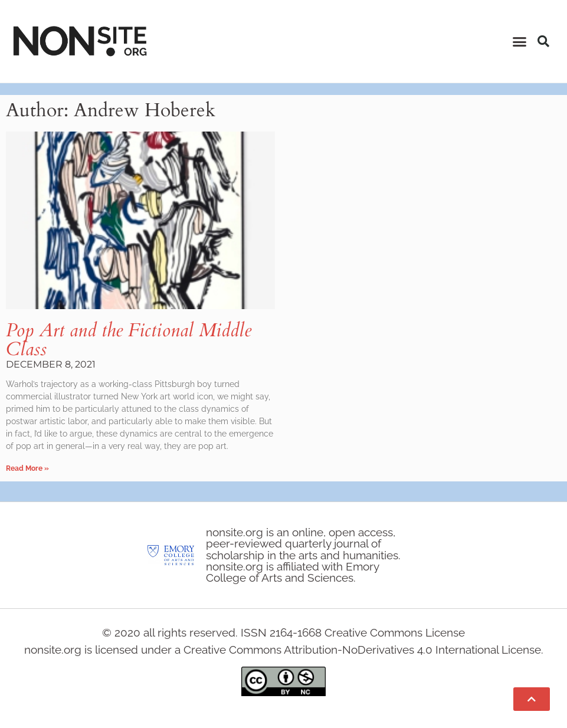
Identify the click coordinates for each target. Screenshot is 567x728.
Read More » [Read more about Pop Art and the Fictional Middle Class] (27, 468)
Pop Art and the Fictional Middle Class (129, 340)
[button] (519, 41)
